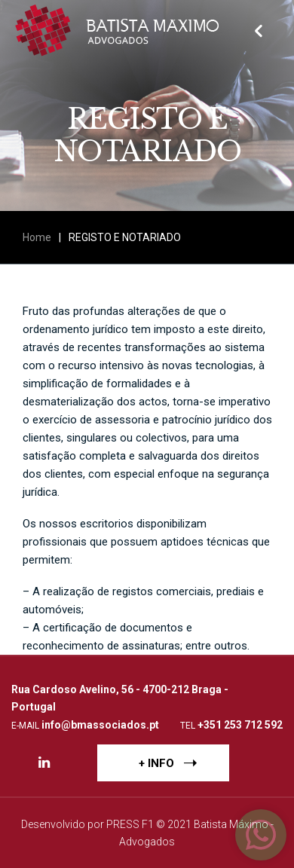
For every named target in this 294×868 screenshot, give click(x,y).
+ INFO (168, 763)
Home (37, 237)
